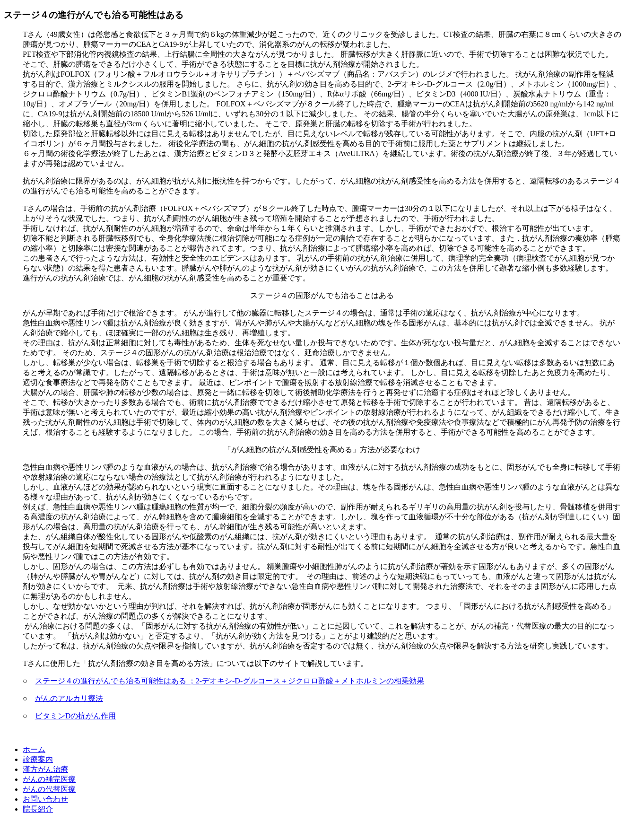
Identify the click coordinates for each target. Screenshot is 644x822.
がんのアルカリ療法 (69, 698)
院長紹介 (38, 809)
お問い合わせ (45, 799)
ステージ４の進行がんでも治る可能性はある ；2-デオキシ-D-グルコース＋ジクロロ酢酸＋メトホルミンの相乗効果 (230, 681)
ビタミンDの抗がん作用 (76, 716)
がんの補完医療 (49, 779)
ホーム (34, 749)
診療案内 (38, 759)
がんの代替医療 (49, 789)
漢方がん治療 (45, 769)
